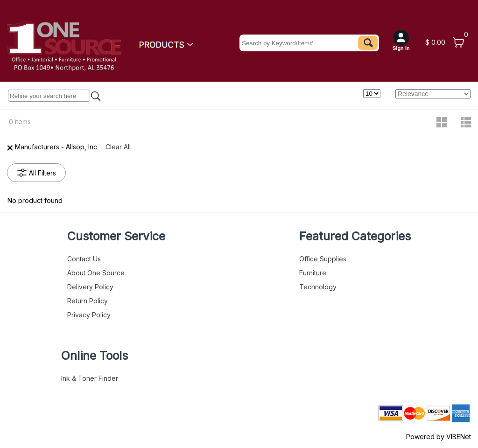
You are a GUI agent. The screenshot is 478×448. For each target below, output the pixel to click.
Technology (318, 287)
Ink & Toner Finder (90, 378)
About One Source (96, 273)
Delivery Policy (90, 287)
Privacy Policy (89, 315)
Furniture (313, 273)
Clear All (118, 147)
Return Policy (88, 301)
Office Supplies (323, 259)
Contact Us (84, 259)
